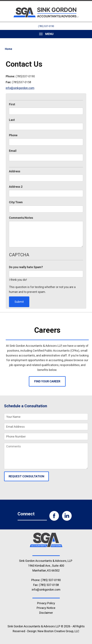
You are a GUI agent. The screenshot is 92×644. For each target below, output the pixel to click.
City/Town (16, 202)
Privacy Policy (46, 603)
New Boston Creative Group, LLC (58, 631)
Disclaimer (46, 613)
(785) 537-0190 (46, 26)
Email (13, 151)
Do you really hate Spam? (26, 267)
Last (12, 120)
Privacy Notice (46, 608)
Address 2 (16, 187)
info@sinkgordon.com (20, 88)
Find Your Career (47, 381)
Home (9, 49)
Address (15, 171)
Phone (13, 135)
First (12, 104)
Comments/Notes (21, 218)
